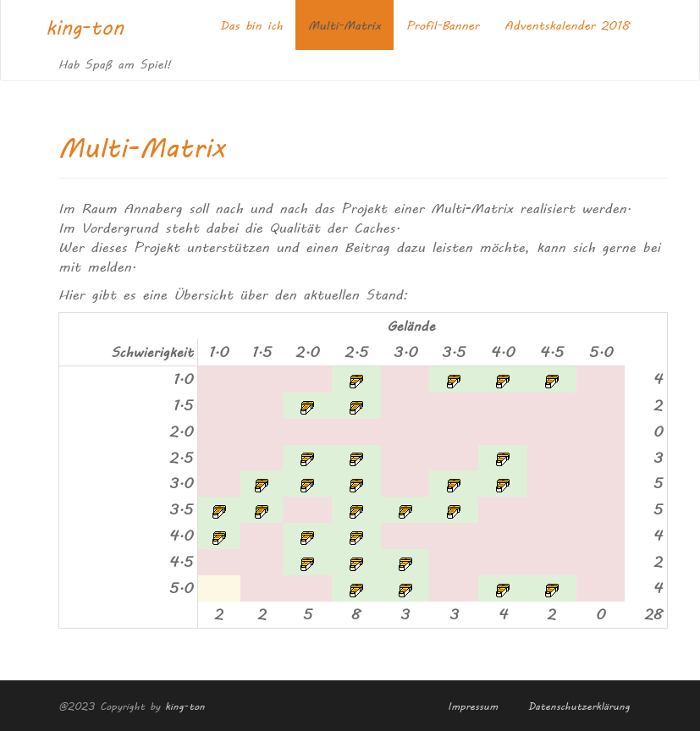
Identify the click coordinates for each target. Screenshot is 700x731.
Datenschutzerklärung (579, 705)
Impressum (473, 705)
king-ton (85, 27)
